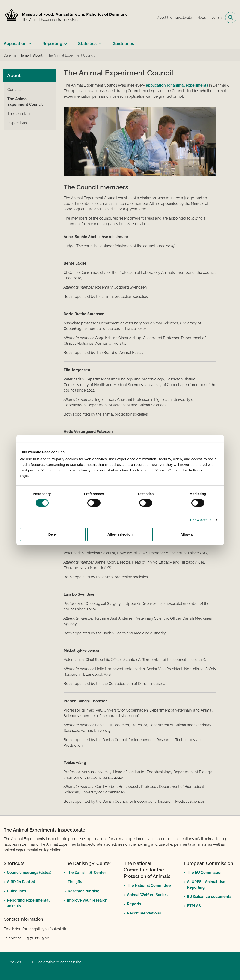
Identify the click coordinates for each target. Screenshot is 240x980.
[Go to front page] (65, 17)
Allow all (188, 534)
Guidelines (123, 44)
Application (15, 44)
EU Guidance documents (209, 897)
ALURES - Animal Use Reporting (206, 885)
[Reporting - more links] (65, 42)
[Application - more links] (29, 42)
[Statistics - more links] (99, 42)
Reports (134, 904)
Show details (201, 520)
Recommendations (144, 913)
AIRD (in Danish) (21, 882)
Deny (53, 534)
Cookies (14, 962)
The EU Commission (205, 873)
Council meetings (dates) (29, 873)
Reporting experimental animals (28, 903)
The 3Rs (75, 882)
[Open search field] (231, 18)
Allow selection (120, 534)
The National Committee (149, 885)
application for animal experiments (177, 85)
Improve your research (87, 900)
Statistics (87, 44)
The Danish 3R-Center (86, 873)
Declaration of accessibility (58, 962)
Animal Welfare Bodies (147, 895)
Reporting (52, 44)
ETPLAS (194, 906)
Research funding (84, 891)
